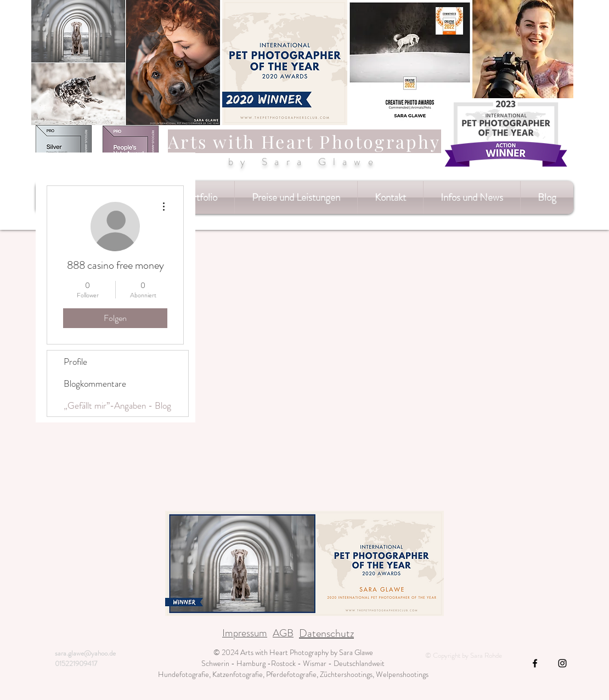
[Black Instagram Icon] (562, 663)
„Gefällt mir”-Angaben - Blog (117, 405)
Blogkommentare (95, 383)
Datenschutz (326, 633)
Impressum (245, 633)
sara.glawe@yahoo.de (85, 653)
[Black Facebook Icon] (535, 663)
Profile (75, 362)
